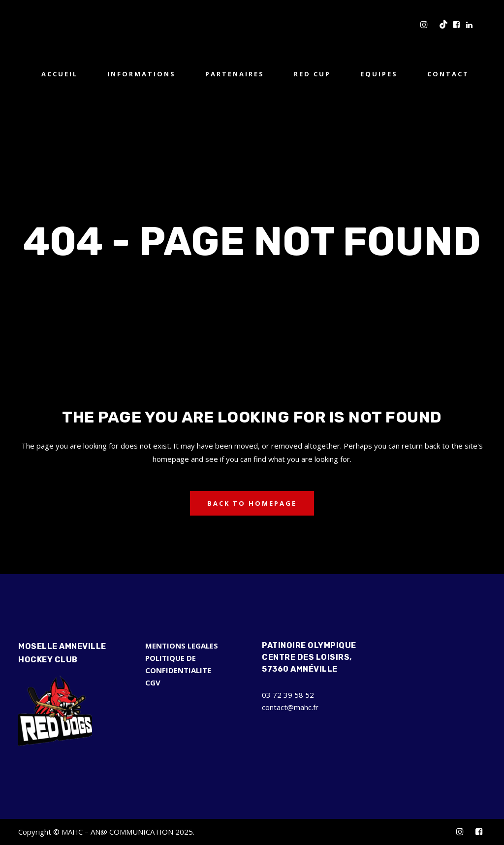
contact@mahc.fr (290, 707)
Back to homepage (252, 503)
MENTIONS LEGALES (182, 646)
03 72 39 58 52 (288, 695)
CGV (153, 682)
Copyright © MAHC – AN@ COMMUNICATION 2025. (106, 832)
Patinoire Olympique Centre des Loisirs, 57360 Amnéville (309, 657)
